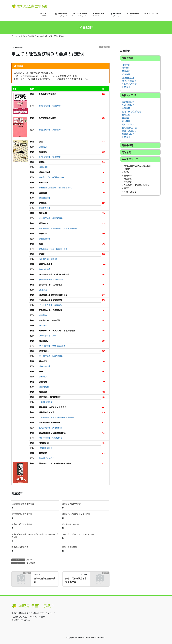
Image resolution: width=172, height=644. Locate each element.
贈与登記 (126, 68)
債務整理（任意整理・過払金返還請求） (56, 188)
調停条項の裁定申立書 (71, 504)
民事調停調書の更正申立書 (23, 504)
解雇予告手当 (45, 269)
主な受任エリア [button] (130, 159)
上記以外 (126, 87)
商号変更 (126, 115)
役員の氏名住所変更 (131, 111)
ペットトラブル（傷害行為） (51, 305)
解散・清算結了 (129, 131)
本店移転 (126, 118)
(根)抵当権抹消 (129, 81)
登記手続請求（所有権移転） (51, 428)
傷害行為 (43, 315)
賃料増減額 (44, 387)
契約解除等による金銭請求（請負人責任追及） (59, 228)
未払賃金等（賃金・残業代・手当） (54, 249)
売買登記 (126, 71)
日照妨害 (43, 325)
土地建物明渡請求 (47, 402)
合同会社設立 (128, 105)
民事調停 (104, 47)
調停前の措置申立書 (20, 547)
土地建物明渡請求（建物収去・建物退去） (57, 417)
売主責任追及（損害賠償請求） (52, 218)
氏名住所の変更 (129, 84)
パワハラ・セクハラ (48, 336)
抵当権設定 (127, 74)
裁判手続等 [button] (128, 145)
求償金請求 (44, 167)
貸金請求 (43, 147)
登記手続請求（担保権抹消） (51, 438)
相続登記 (126, 65)
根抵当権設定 (128, 78)
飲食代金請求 (45, 208)
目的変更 (126, 121)
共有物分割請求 (46, 448)
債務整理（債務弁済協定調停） (52, 177)
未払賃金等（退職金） (49, 259)
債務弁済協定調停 (69, 547)
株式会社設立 (128, 102)
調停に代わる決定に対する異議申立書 (78, 534)
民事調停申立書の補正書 (22, 514)
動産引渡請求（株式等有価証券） (53, 346)
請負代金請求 (45, 239)
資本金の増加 (128, 124)
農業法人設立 (128, 134)
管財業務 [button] (126, 152)
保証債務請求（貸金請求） (51, 106)
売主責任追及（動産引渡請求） (52, 356)
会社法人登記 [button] (129, 95)
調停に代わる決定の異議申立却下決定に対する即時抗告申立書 (35, 536)
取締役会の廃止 (129, 128)
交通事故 (43, 290)
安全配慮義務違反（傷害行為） (52, 279)
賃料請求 (43, 377)
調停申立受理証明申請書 (22, 524)
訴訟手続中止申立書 (70, 524)
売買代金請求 (45, 198)
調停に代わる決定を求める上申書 (76, 514)
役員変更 (126, 108)
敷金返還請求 (45, 366)
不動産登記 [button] (128, 58)
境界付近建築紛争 (47, 458)
